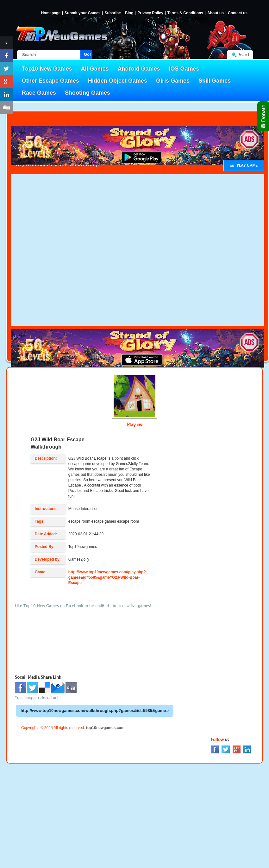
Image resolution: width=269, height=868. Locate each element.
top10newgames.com (105, 728)
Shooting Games (88, 93)
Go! (87, 54)
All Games (95, 69)
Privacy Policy (150, 13)
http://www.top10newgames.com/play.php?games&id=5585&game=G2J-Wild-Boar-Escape (107, 577)
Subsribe (113, 13)
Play (135, 425)
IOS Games (184, 69)
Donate (264, 116)
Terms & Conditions (185, 13)
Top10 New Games (47, 69)
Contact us (238, 13)
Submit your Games (82, 13)
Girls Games (173, 81)
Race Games (39, 93)
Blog (129, 13)
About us (216, 13)
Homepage (51, 13)
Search (244, 55)
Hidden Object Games (118, 81)
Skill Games (215, 81)
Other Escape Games (50, 81)
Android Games (139, 69)
